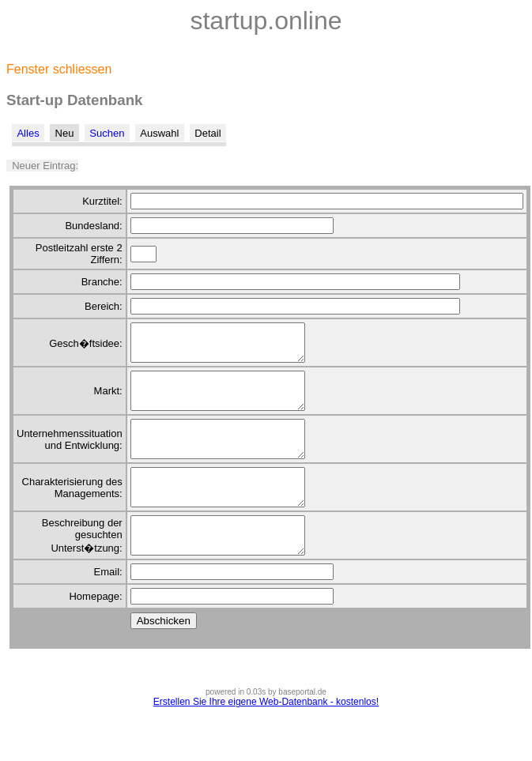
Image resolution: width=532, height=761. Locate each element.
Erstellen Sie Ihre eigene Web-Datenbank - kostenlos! (266, 737)
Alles (28, 133)
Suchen (107, 133)
